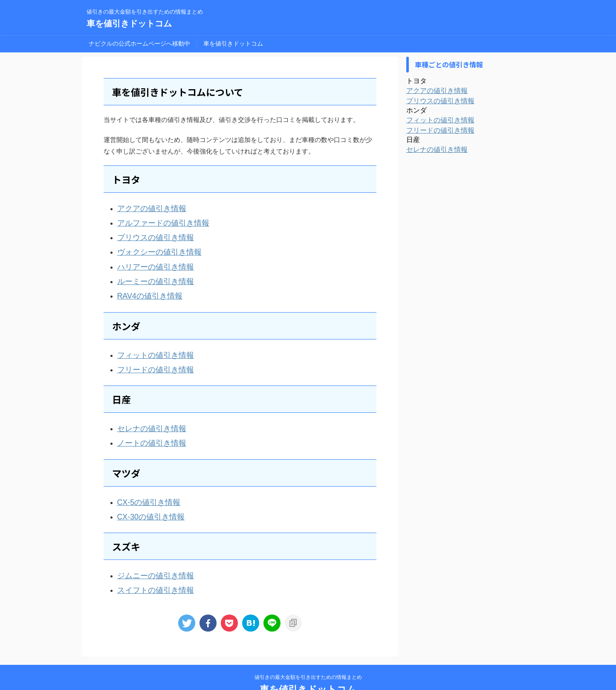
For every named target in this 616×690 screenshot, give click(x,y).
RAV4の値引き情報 (145, 284)
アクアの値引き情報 (146, 207)
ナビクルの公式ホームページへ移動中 (139, 43)
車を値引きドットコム (129, 23)
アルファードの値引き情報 (156, 220)
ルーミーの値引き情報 (149, 271)
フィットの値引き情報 (149, 341)
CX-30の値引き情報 (146, 494)
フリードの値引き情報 (149, 354)
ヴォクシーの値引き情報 (152, 246)
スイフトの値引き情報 (149, 564)
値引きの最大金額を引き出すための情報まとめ (308, 650)
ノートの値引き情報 (146, 424)
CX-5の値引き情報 (144, 481)
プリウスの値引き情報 (149, 233)
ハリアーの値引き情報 (149, 259)
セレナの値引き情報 (146, 411)
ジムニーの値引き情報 (149, 551)
